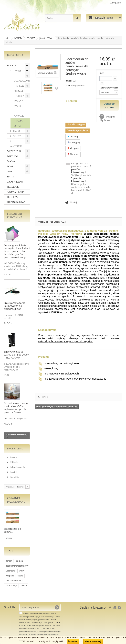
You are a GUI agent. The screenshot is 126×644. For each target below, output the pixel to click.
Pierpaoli (10, 576)
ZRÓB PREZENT (15, 182)
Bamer (9, 561)
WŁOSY (17, 136)
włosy (22, 571)
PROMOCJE (13, 187)
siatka (20, 576)
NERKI (10, 172)
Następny (57, 88)
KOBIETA (12, 66)
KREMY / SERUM (19, 88)
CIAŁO (16, 131)
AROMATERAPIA (16, 192)
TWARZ (17, 71)
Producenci (15, 448)
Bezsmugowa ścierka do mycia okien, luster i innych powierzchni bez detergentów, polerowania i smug (17, 251)
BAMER (13, 472)
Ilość (102, 74)
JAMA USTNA (18, 123)
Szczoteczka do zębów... (12, 530)
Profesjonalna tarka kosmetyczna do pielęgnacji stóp (14, 306)
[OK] (57, 607)
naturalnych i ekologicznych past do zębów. (65, 341)
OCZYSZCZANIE (22, 81)
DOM (10, 166)
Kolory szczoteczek (109, 88)
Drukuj (73, 203)
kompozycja (11, 586)
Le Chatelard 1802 (14, 581)
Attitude (14, 462)
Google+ (73, 148)
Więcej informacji (93, 641)
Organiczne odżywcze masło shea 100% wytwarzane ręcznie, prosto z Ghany (16, 408)
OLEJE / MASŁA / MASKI (19, 101)
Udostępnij (74, 143)
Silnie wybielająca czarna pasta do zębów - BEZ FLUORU (17, 355)
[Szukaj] (77, 18)
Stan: (68, 86)
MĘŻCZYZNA (14, 151)
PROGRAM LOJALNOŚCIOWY (16, 200)
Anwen (13, 457)
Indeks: (69, 81)
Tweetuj (73, 137)
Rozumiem (73, 641)
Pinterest (73, 154)
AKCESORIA (16, 146)
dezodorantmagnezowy (17, 566)
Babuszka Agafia (17, 467)
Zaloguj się (115, 3)
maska (24, 586)
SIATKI (10, 177)
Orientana (10, 571)
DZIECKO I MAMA (13, 159)
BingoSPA (14, 477)
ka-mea (19, 561)
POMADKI (19, 116)
